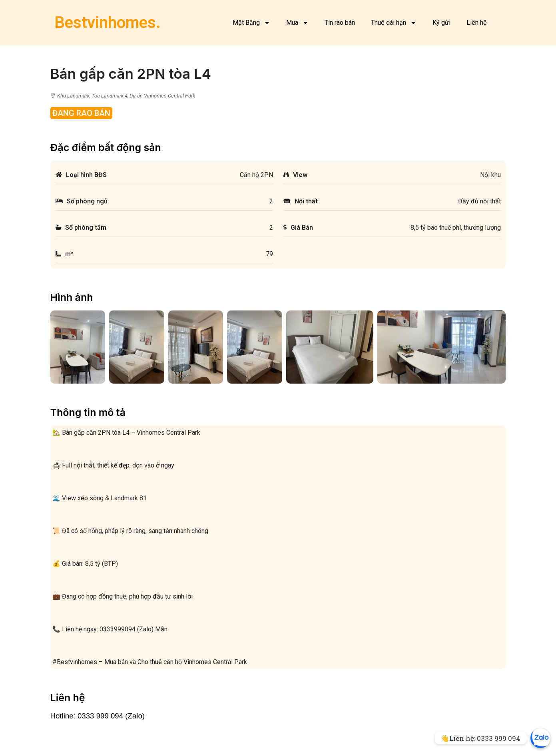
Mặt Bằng (251, 23)
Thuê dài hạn (394, 23)
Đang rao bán (81, 113)
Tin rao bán (340, 23)
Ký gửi (441, 23)
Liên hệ (476, 23)
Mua (297, 23)
